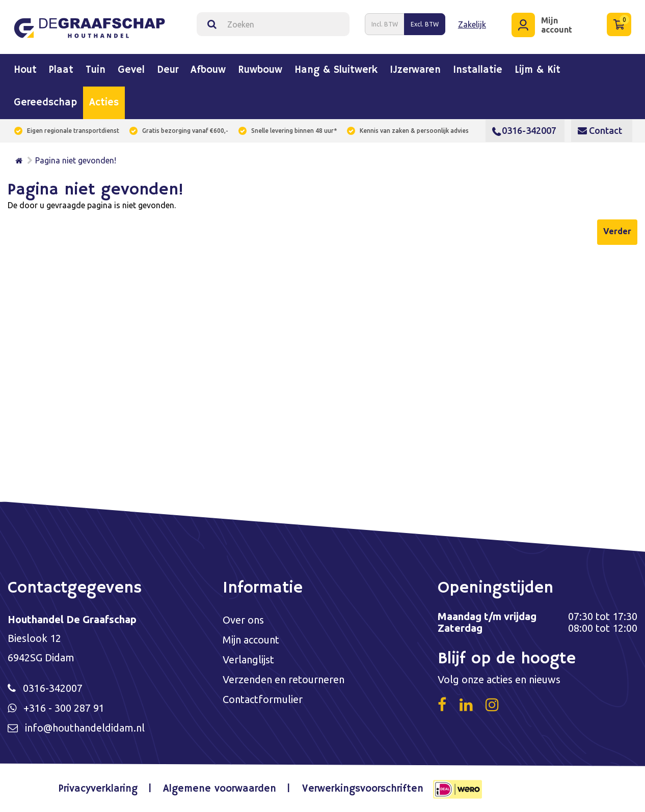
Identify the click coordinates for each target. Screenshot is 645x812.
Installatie (478, 70)
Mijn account (251, 640)
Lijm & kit (537, 70)
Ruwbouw (260, 70)
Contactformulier (263, 699)
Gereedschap (45, 103)
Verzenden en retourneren (284, 679)
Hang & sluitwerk (336, 70)
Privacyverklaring (98, 789)
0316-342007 (524, 130)
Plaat (61, 70)
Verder (617, 231)
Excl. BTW (425, 24)
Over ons (243, 620)
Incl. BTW (385, 24)
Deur (168, 70)
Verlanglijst (248, 660)
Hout (25, 70)
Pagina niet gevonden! (76, 160)
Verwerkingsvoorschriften (363, 789)
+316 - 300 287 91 (64, 708)
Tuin (96, 70)
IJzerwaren (415, 70)
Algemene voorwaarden (220, 789)
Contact (600, 130)
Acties (104, 103)
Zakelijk (472, 24)
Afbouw (208, 70)
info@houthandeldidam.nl (85, 728)
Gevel (131, 70)
